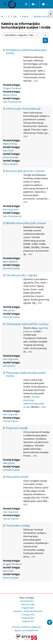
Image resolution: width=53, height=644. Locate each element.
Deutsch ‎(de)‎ (28, 604)
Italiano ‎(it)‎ (28, 621)
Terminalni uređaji (18, 526)
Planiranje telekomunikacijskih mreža (26, 374)
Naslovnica (3, 16)
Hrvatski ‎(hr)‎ (27, 601)
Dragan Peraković (12, 88)
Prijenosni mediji (17, 428)
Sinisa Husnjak (11, 157)
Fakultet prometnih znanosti (26, 16)
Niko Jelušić (9, 310)
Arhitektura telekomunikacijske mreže (26, 52)
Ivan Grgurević (11, 209)
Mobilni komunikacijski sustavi (26, 223)
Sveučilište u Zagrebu (16, 16)
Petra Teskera (10, 164)
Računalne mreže (17, 477)
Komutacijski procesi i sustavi (25, 171)
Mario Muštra (10, 262)
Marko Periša (10, 95)
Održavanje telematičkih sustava (27, 324)
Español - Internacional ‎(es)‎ (28, 611)
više (36, 81)
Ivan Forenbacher (12, 102)
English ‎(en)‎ (28, 608)
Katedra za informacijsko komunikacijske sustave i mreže (43, 16)
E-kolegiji (9, 16)
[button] (26, 4)
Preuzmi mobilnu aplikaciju (26, 627)
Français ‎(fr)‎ (28, 615)
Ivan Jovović (9, 366)
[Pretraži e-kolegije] (46, 35)
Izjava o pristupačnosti (26, 630)
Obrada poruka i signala (22, 275)
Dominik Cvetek (11, 268)
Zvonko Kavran (11, 421)
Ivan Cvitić (8, 151)
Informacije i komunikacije (23, 109)
